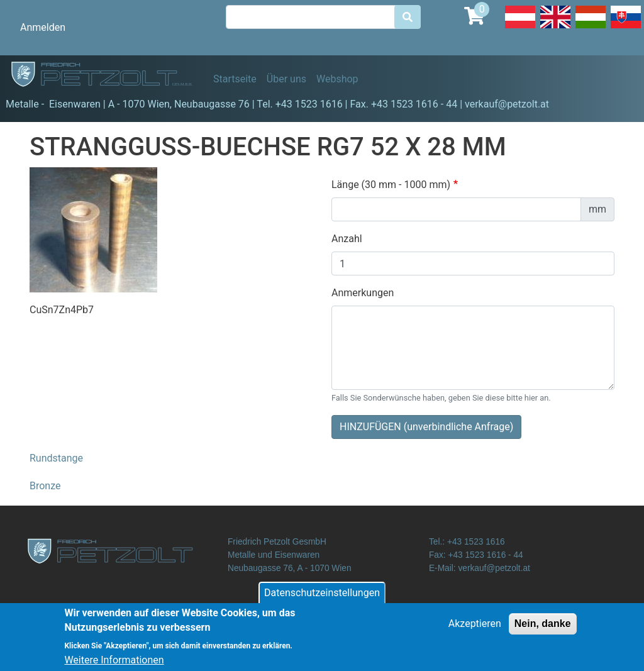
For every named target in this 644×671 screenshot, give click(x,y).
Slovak (626, 28)
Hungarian (591, 28)
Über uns (286, 79)
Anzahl (347, 239)
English (555, 28)
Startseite (235, 79)
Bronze (45, 486)
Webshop (337, 79)
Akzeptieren (475, 629)
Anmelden (43, 27)
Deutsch (520, 28)
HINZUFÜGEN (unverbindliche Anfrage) (426, 427)
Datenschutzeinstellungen (322, 598)
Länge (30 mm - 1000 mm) (391, 185)
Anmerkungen (363, 293)
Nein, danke (543, 629)
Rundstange (56, 458)
